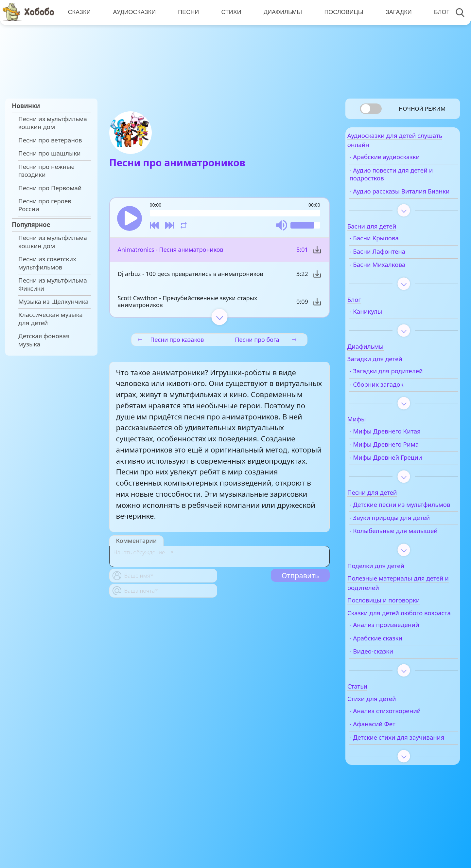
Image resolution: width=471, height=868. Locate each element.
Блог (437, 12)
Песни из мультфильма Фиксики (53, 284)
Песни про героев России (45, 205)
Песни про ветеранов (50, 140)
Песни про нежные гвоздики (46, 171)
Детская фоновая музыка (44, 340)
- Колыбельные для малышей (395, 556)
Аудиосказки (133, 12)
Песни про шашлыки (50, 153)
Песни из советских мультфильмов (47, 263)
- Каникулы (382, 324)
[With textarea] (219, 559)
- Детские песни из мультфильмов (394, 522)
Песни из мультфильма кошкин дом (53, 123)
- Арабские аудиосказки (401, 162)
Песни (187, 12)
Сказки (79, 12)
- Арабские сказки (392, 676)
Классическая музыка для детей (51, 319)
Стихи (229, 12)
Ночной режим (422, 109)
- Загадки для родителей (403, 384)
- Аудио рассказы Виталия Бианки (404, 200)
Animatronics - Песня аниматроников (170, 252)
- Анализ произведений (401, 663)
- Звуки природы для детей (406, 539)
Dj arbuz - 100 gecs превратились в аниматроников (190, 277)
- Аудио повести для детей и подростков (408, 179)
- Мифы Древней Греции (402, 471)
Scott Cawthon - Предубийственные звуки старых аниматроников (187, 304)
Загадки (394, 12)
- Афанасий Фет (389, 763)
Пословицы (340, 12)
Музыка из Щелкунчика (53, 302)
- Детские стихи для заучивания (395, 780)
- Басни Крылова (391, 251)
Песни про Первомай (50, 188)
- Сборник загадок (393, 397)
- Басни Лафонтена (394, 265)
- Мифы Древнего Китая (402, 444)
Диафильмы (280, 12)
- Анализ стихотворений (402, 749)
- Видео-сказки (388, 690)
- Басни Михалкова (394, 278)
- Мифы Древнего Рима (401, 457)
